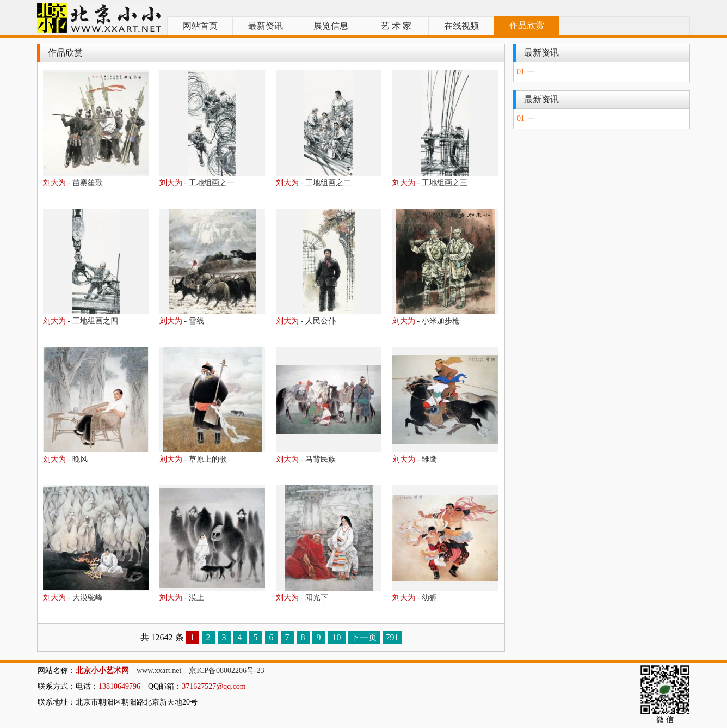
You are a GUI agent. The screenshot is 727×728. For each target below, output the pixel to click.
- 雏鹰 (415, 459)
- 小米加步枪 (426, 321)
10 (337, 637)
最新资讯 (266, 26)
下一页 (364, 637)
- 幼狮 (415, 598)
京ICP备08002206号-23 (226, 671)
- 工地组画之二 (313, 183)
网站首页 (200, 26)
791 (392, 637)
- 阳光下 (302, 598)
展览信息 (331, 26)
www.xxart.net (159, 671)
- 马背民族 (306, 459)
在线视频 (461, 26)
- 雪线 (182, 321)
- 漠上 (182, 598)
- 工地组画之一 (197, 183)
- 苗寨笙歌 (73, 183)
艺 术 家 (396, 26)
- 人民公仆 (306, 321)
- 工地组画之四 (81, 321)
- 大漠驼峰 (73, 598)
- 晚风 (65, 459)
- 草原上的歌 (193, 459)
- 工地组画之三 (430, 183)
